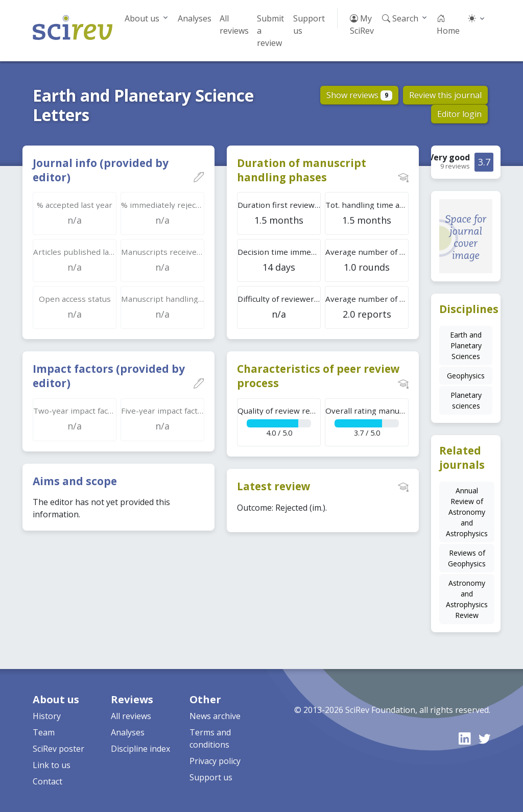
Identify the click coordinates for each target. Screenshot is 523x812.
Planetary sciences (466, 400)
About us (142, 18)
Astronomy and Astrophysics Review (467, 599)
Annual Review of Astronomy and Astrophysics (467, 512)
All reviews (234, 25)
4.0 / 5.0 (279, 422)
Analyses (195, 18)
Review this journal (445, 95)
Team (44, 732)
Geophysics (466, 376)
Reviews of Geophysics (467, 558)
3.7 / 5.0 (367, 422)
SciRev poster (58, 749)
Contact (47, 781)
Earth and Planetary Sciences (466, 345)
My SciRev (362, 25)
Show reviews (359, 95)
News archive (215, 716)
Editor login (459, 114)
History (47, 716)
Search (400, 18)
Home (448, 25)
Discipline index (140, 749)
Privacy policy (215, 761)
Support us (309, 25)
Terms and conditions (210, 738)
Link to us (52, 765)
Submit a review (270, 31)
